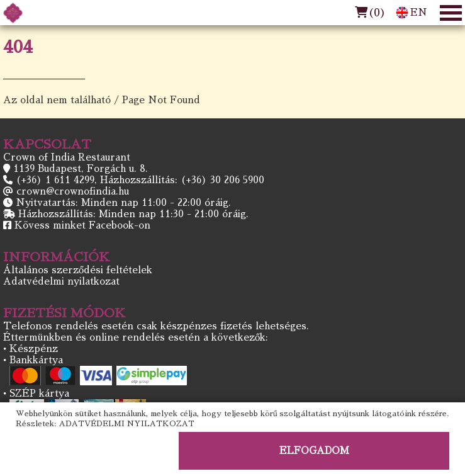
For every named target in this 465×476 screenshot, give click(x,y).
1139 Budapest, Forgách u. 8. (81, 168)
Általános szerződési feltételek (78, 270)
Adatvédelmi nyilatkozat (61, 281)
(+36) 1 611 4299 (55, 180)
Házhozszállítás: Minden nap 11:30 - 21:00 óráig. (133, 214)
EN (412, 13)
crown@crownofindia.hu (73, 191)
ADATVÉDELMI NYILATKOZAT (127, 424)
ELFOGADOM (314, 450)
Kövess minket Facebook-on (82, 225)
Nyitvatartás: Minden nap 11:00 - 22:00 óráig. (123, 202)
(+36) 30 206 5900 (222, 180)
